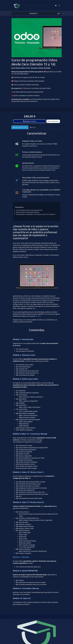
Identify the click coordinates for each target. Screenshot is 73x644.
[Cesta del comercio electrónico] (56, 6)
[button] (59, 13)
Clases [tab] (33, 127)
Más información (53, 121)
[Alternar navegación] (59, 6)
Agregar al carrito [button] (30, 121)
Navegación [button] (33, 13)
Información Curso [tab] (20, 127)
